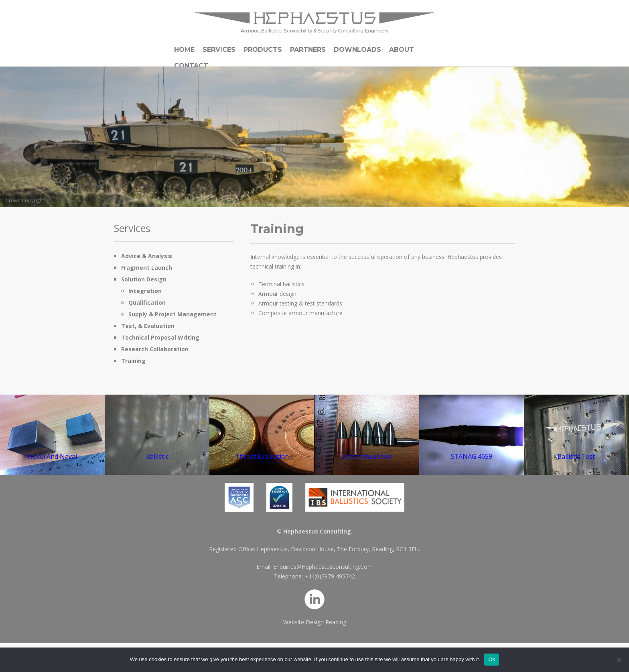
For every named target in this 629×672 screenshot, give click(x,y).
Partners (308, 50)
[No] (619, 660)
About (402, 50)
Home (184, 50)
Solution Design (144, 279)
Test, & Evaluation (148, 326)
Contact (191, 66)
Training (133, 361)
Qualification (147, 302)
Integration (145, 291)
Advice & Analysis (147, 256)
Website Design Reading (315, 622)
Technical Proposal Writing (160, 337)
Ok (492, 659)
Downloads (357, 50)
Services (219, 50)
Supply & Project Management (172, 314)
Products (263, 50)
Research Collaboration (155, 349)
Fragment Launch (147, 268)
